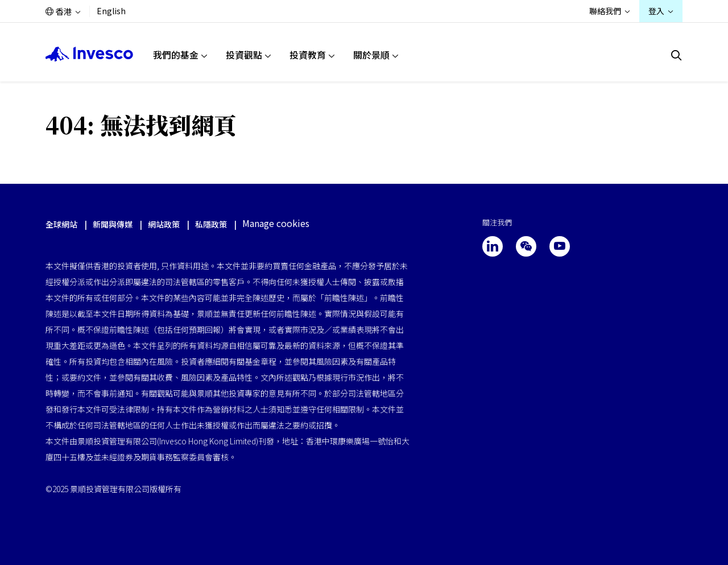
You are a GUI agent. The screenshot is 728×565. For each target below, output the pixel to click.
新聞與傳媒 (113, 224)
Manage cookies (276, 223)
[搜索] (677, 55)
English (111, 11)
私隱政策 (211, 224)
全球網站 (61, 224)
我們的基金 (176, 55)
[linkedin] (493, 246)
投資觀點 (244, 55)
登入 (656, 11)
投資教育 (308, 55)
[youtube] (560, 246)
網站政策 (164, 224)
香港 (64, 11)
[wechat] (526, 246)
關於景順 (371, 55)
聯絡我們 (605, 11)
